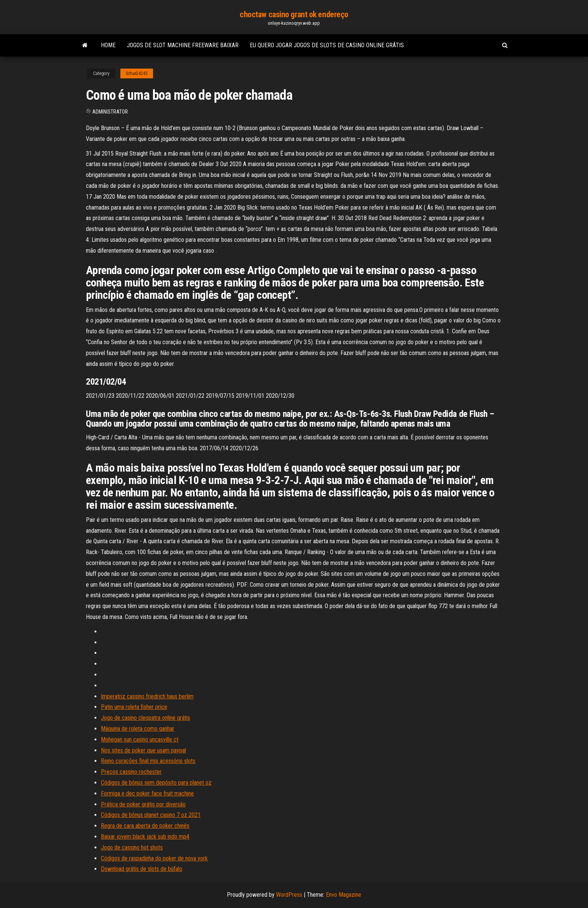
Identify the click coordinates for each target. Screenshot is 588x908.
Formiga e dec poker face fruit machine (147, 793)
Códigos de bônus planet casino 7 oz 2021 (151, 815)
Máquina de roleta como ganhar (138, 729)
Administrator (110, 112)
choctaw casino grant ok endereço (294, 14)
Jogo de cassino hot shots (132, 847)
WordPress (289, 895)
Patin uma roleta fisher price (134, 707)
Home (108, 45)
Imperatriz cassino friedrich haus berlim (147, 696)
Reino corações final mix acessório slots (148, 761)
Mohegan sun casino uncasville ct (140, 739)
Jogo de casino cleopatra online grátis (145, 718)
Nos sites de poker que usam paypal (143, 750)
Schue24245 (137, 73)
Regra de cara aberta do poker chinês (145, 826)
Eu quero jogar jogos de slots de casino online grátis (327, 45)
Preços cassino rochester (131, 772)
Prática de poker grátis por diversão (143, 804)
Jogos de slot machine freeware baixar (183, 45)
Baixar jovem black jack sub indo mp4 (145, 837)
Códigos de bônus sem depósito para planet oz (156, 783)
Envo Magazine (343, 895)
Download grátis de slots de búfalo (142, 869)
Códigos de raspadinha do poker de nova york (154, 858)
